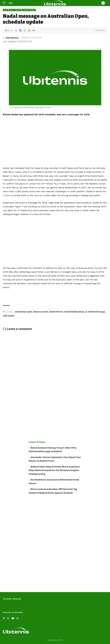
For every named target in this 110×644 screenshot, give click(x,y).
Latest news (29, 10)
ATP (6, 10)
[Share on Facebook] (16, 30)
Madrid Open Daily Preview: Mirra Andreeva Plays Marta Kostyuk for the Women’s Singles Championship (54, 470)
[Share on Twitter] (20, 30)
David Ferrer (56, 312)
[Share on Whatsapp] (25, 30)
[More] (34, 30)
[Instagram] (17, 618)
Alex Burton (12, 38)
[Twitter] (8, 618)
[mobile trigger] (5, 3)
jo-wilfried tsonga (95, 312)
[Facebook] (4, 618)
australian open (24, 312)
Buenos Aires (41, 312)
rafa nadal (9, 316)
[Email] (29, 30)
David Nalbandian (74, 312)
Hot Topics (15, 10)
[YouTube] (13, 618)
